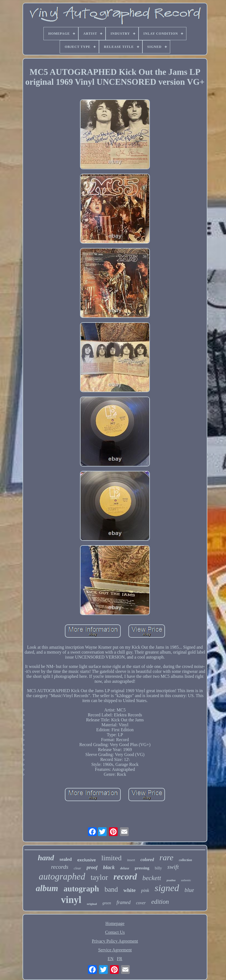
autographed (62, 877)
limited (112, 858)
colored (147, 860)
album (47, 888)
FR (120, 959)
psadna (171, 880)
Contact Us (115, 932)
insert (131, 860)
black (109, 867)
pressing (142, 868)
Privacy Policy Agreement (115, 941)
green (107, 903)
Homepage (115, 923)
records (60, 867)
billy (158, 868)
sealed (66, 859)
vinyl (71, 900)
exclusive (87, 860)
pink (145, 890)
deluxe (125, 868)
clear (77, 868)
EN (111, 959)
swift (173, 867)
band (111, 889)
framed (124, 902)
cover (141, 903)
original (92, 904)
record (125, 877)
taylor (99, 877)
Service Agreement (115, 950)
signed (167, 888)
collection (186, 860)
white (129, 890)
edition (160, 902)
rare (166, 857)
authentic (186, 880)
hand (46, 858)
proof (92, 867)
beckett (152, 878)
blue (189, 890)
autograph (81, 889)
